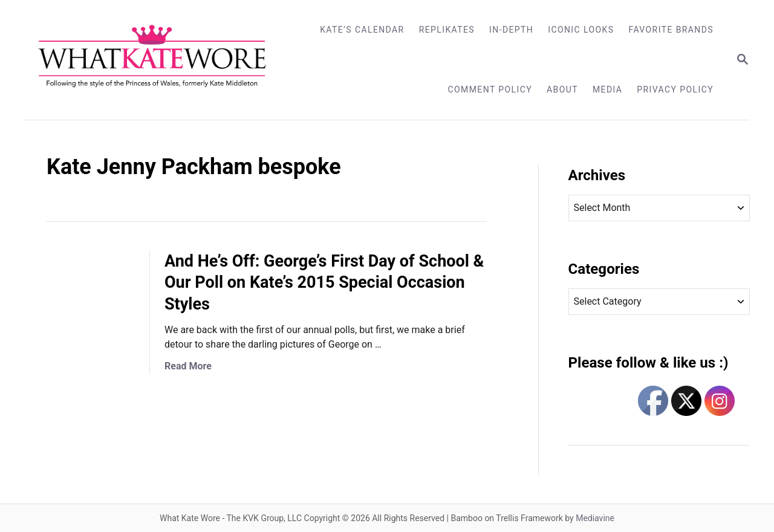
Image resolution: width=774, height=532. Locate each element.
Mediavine (595, 518)
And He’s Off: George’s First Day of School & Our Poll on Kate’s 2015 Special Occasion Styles (324, 283)
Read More (188, 366)
